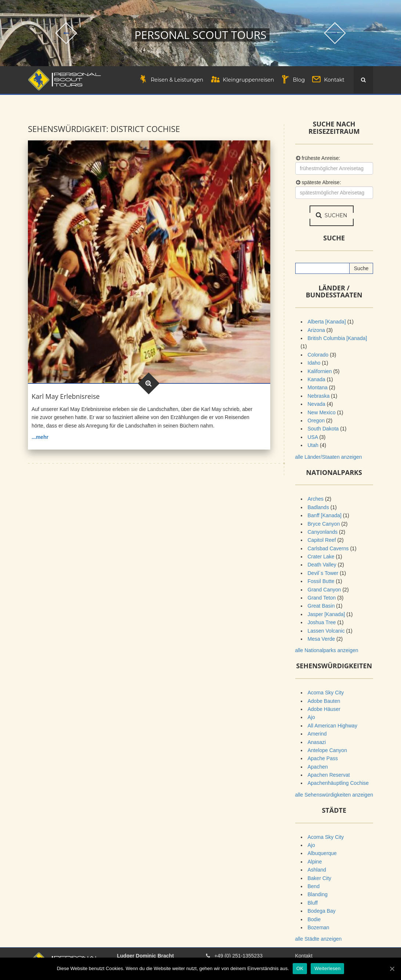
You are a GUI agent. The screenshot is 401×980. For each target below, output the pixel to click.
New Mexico (322, 412)
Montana (318, 388)
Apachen (318, 767)
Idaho (314, 363)
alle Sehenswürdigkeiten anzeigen (334, 795)
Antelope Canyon (327, 750)
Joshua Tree (322, 623)
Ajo (311, 718)
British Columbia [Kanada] (337, 339)
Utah (313, 446)
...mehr (40, 437)
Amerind (317, 734)
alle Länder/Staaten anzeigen (329, 457)
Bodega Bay (322, 911)
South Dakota (323, 429)
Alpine (315, 862)
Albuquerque (322, 854)
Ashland (317, 870)
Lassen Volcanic (326, 631)
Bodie (314, 919)
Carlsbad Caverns (328, 548)
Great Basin (321, 606)
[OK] (392, 969)
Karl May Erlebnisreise (66, 396)
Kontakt (304, 956)
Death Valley (322, 565)
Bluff (313, 903)
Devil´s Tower (323, 573)
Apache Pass (323, 759)
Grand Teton (322, 598)
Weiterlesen (327, 968)
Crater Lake (321, 557)
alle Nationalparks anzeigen (327, 651)
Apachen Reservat (329, 775)
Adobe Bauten (324, 701)
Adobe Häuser (324, 709)
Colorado (318, 355)
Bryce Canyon (324, 524)
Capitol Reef (322, 540)
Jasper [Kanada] (326, 614)
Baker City (320, 878)
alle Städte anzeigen (319, 939)
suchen (332, 216)
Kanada (317, 380)
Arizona (316, 330)
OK (300, 968)
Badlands (318, 507)
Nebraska (319, 396)
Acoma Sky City (326, 693)
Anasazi (317, 742)
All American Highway (333, 726)
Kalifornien (320, 371)
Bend (314, 886)
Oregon (316, 421)
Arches (316, 499)
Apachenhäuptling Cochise (338, 783)
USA (313, 437)
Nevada (317, 404)
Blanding (318, 895)
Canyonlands (323, 532)
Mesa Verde (321, 639)
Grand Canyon (324, 590)
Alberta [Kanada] (327, 322)
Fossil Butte (321, 582)
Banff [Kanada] (325, 516)
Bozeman (319, 927)
